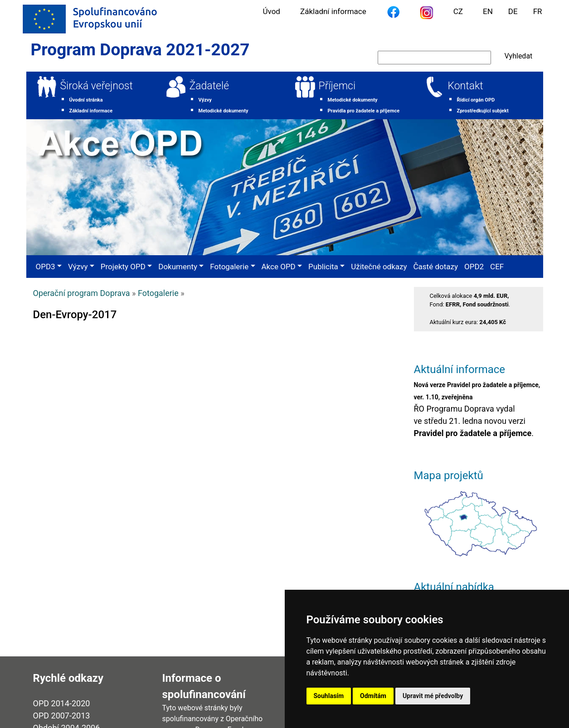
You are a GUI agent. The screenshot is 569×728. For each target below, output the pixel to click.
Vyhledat (519, 56)
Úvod (272, 11)
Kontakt (466, 86)
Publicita (323, 267)
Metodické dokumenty (224, 111)
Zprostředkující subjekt (483, 111)
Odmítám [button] (373, 696)
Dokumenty (178, 267)
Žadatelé (209, 86)
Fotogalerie (229, 267)
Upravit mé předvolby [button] (433, 696)
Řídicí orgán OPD (476, 100)
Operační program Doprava (82, 293)
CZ (458, 11)
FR (538, 11)
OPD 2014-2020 (62, 703)
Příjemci (337, 86)
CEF (497, 267)
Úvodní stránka (86, 100)
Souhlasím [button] (329, 696)
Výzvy (205, 100)
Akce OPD (279, 267)
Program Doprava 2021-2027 (140, 50)
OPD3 (46, 267)
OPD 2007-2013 (62, 716)
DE (513, 11)
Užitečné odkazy (379, 267)
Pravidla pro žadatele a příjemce (364, 111)
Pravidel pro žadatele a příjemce (473, 433)
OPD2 (474, 267)
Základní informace (333, 11)
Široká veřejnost (97, 86)
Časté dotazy (436, 267)
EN (488, 11)
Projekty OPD (123, 267)
